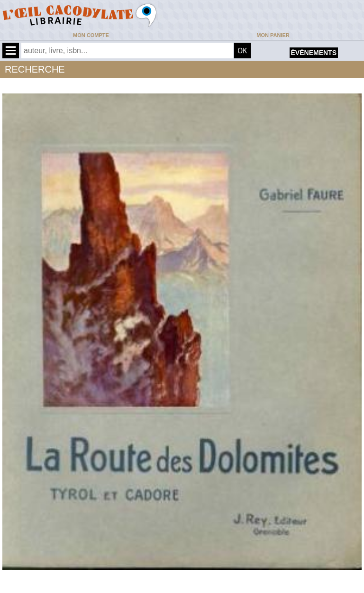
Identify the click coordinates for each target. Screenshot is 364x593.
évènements (314, 53)
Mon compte (91, 35)
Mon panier (273, 35)
